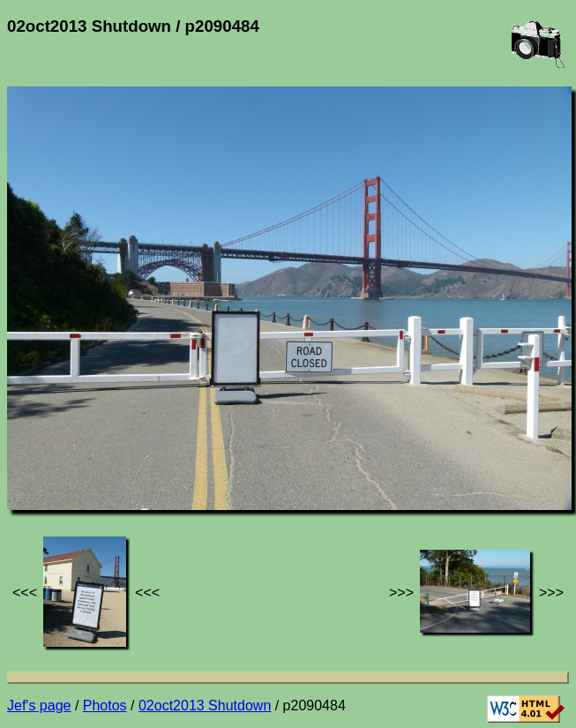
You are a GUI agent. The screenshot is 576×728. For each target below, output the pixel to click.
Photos (105, 705)
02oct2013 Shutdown (205, 705)
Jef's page (39, 705)
